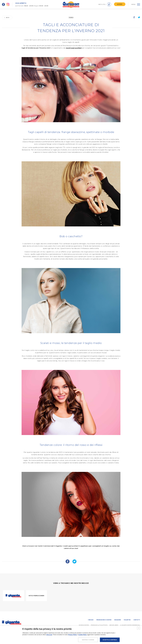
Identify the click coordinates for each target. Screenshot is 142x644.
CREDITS (137, 638)
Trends (71, 17)
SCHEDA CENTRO (84, 625)
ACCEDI (120, 4)
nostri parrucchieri (74, 48)
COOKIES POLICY (127, 638)
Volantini (127, 620)
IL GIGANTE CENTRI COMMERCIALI (130, 625)
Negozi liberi (114, 625)
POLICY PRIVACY (114, 638)
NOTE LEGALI (102, 638)
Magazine (118, 620)
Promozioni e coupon (104, 620)
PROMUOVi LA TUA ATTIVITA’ (99, 625)
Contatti (137, 620)
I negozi (91, 620)
